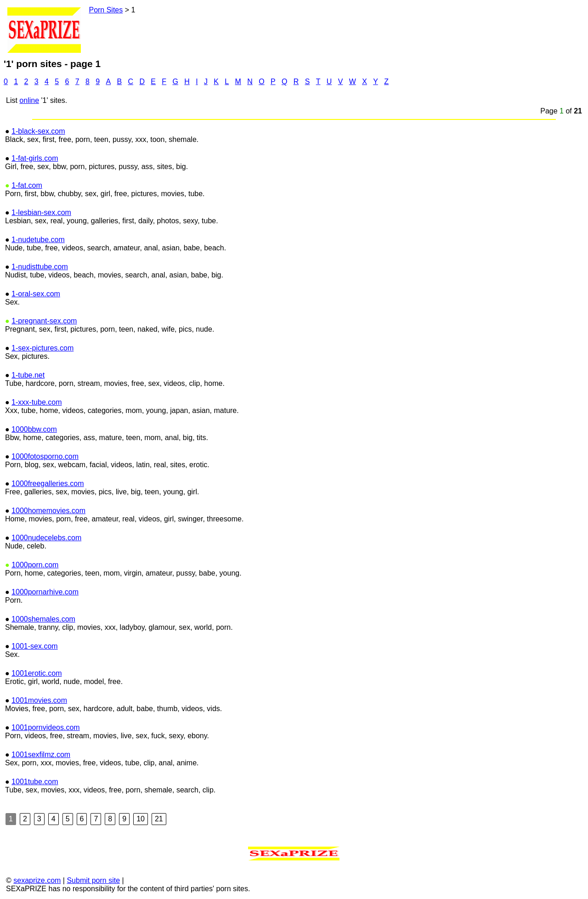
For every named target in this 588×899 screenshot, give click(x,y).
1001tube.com (35, 782)
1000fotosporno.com (45, 456)
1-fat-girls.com (35, 158)
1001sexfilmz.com (41, 755)
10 (141, 819)
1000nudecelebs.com (46, 538)
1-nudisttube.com (40, 267)
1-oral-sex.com (36, 294)
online (29, 100)
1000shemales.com (43, 619)
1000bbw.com (34, 429)
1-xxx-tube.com (37, 402)
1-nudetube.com (38, 240)
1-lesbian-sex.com (41, 212)
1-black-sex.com (38, 131)
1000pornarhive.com (45, 592)
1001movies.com (39, 700)
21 (159, 819)
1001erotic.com (37, 673)
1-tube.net (28, 375)
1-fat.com (27, 185)
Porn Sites (106, 10)
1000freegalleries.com (48, 483)
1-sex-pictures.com (42, 348)
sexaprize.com (37, 880)
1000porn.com (35, 565)
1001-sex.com (35, 646)
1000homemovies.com (48, 511)
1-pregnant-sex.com (44, 321)
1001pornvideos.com (46, 727)
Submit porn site (93, 880)
